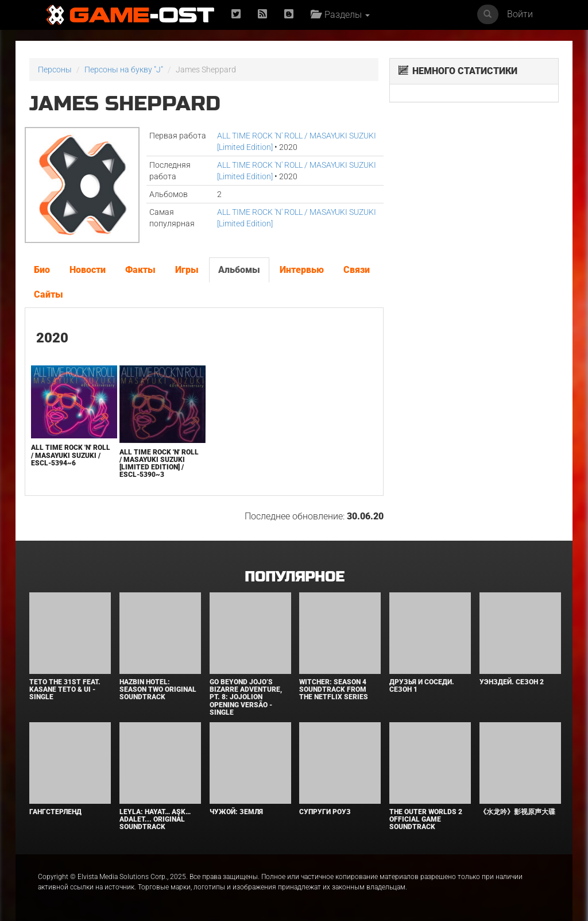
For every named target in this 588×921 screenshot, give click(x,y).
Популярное (294, 577)
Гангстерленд (55, 812)
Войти (520, 14)
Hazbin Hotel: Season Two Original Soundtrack (158, 689)
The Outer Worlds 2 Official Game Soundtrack (426, 819)
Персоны (55, 70)
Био (42, 270)
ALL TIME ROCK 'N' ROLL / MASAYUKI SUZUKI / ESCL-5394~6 (71, 455)
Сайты (49, 294)
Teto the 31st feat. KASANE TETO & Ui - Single (65, 689)
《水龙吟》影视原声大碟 (517, 812)
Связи (357, 270)
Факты (140, 270)
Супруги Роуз (325, 812)
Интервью (302, 270)
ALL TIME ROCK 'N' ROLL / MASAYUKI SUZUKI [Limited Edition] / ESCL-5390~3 (159, 464)
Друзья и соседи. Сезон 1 (422, 686)
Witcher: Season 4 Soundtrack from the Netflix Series (334, 689)
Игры (187, 270)
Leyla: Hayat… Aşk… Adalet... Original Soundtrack (155, 819)
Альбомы (239, 270)
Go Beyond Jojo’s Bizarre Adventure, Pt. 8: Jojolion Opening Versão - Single (246, 697)
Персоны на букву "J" (124, 70)
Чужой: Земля (236, 812)
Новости (88, 270)
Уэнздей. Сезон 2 (512, 682)
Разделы (340, 15)
